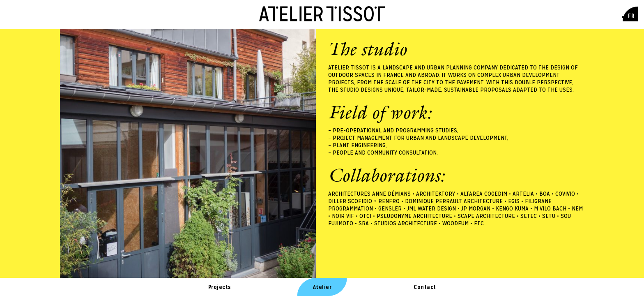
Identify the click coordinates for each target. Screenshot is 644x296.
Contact (425, 287)
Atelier (322, 287)
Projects (220, 287)
